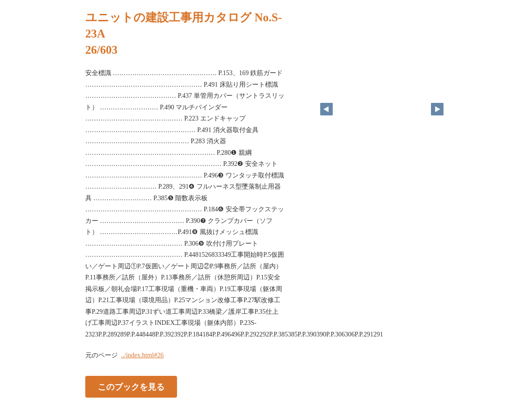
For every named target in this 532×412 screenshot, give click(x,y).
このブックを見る (131, 387)
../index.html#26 (142, 355)
